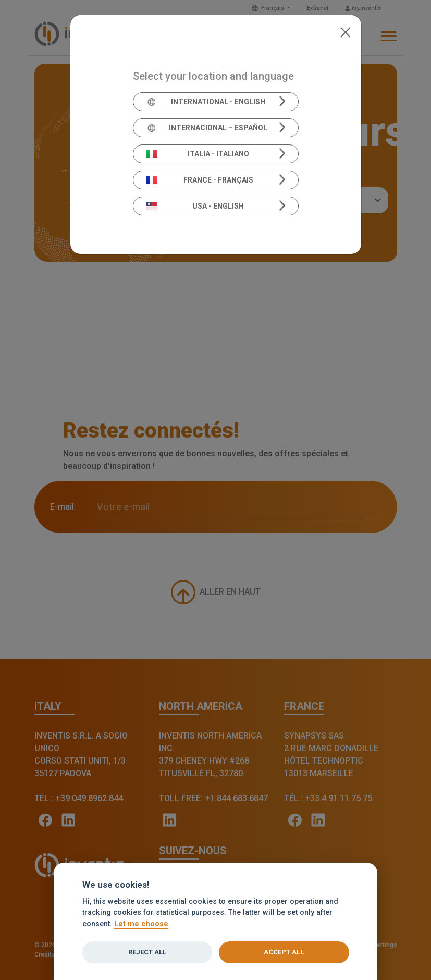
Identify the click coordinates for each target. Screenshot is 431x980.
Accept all (284, 952)
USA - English (195, 206)
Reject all (147, 952)
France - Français (200, 180)
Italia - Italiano (198, 154)
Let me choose (141, 924)
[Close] (345, 31)
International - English (206, 102)
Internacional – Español (207, 128)
